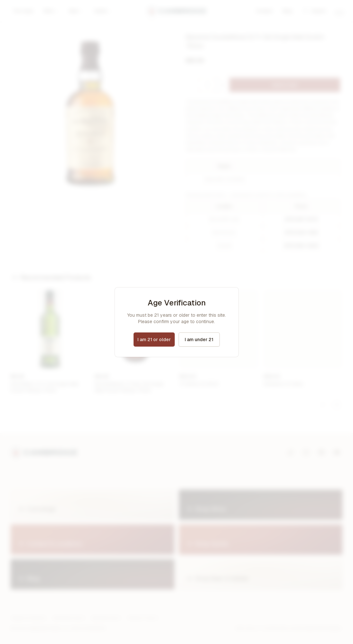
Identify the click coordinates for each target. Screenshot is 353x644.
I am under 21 (199, 340)
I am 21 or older (154, 340)
